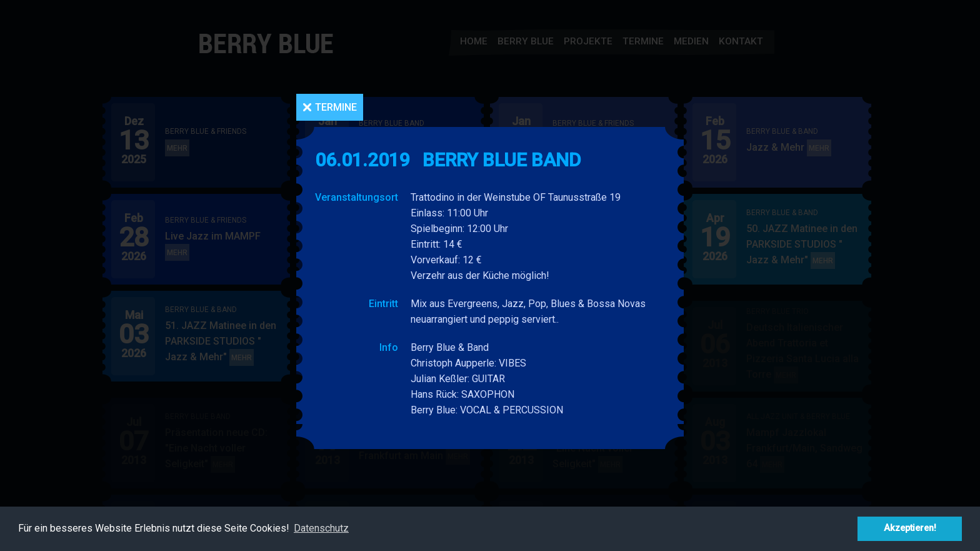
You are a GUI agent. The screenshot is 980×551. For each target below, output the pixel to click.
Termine (336, 107)
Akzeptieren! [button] (910, 528)
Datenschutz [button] (321, 528)
